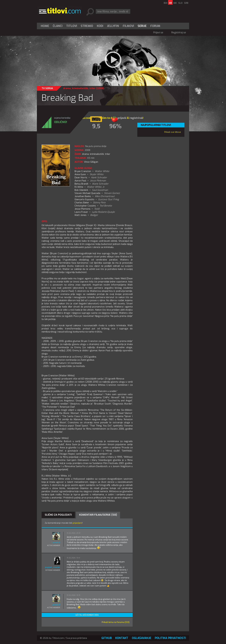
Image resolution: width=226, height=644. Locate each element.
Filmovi (128, 26)
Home (45, 26)
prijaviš (122, 118)
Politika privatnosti (170, 638)
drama (67, 88)
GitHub (107, 638)
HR (170, 3)
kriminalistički (80, 88)
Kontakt (122, 638)
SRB (186, 3)
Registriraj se (179, 32)
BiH (165, 3)
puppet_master (53, 567)
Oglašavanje (142, 638)
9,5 (96, 126)
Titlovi (72, 26)
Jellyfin (113, 26)
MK (175, 3)
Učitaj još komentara (87, 615)
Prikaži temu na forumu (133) (116, 622)
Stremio (87, 26)
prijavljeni (77, 523)
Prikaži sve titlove (173, 132)
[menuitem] (46, 26)
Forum (155, 26)
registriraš (136, 118)
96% (115, 126)
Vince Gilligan (91, 162)
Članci (58, 26)
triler (92, 88)
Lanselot (56, 542)
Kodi (100, 26)
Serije (142, 26)
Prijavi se (158, 32)
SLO (180, 3)
